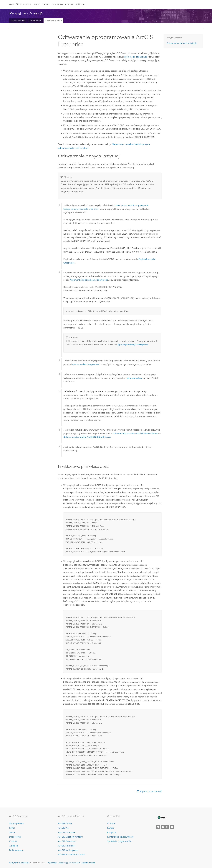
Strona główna (18, 21)
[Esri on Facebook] (163, 827)
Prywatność (52, 863)
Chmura (69, 4)
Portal (37, 4)
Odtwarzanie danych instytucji (181, 43)
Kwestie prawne (88, 863)
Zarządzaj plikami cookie (69, 863)
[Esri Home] (162, 818)
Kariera (111, 828)
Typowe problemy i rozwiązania (133, 345)
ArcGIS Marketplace (68, 850)
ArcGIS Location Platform (71, 837)
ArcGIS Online (65, 823)
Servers (46, 4)
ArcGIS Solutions (66, 846)
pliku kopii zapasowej (136, 57)
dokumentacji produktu (135, 433)
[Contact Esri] (172, 827)
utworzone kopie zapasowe (86, 364)
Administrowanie (53, 21)
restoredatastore (134, 378)
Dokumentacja (16, 850)
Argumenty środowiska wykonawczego (89, 280)
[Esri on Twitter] (158, 827)
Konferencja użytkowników (120, 837)
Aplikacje (80, 4)
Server (12, 832)
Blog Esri (112, 832)
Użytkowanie (35, 21)
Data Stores (57, 4)
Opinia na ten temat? (151, 791)
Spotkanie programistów (119, 841)
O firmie (111, 823)
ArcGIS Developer (67, 841)
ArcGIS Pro (63, 828)
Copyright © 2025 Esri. (19, 863)
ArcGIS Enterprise (20, 4)
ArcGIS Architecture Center (71, 855)
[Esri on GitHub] (167, 827)
